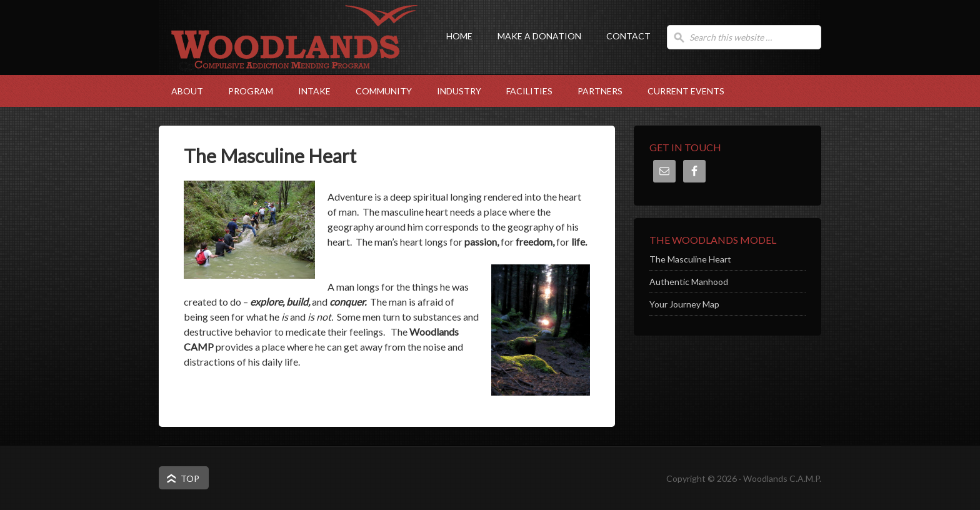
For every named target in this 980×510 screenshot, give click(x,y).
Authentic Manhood (689, 282)
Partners (600, 91)
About (181, 91)
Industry (453, 91)
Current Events (686, 91)
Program (244, 91)
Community (377, 91)
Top (190, 478)
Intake (308, 91)
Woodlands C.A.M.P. (284, 59)
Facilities (523, 91)
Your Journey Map (684, 304)
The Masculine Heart (690, 259)
